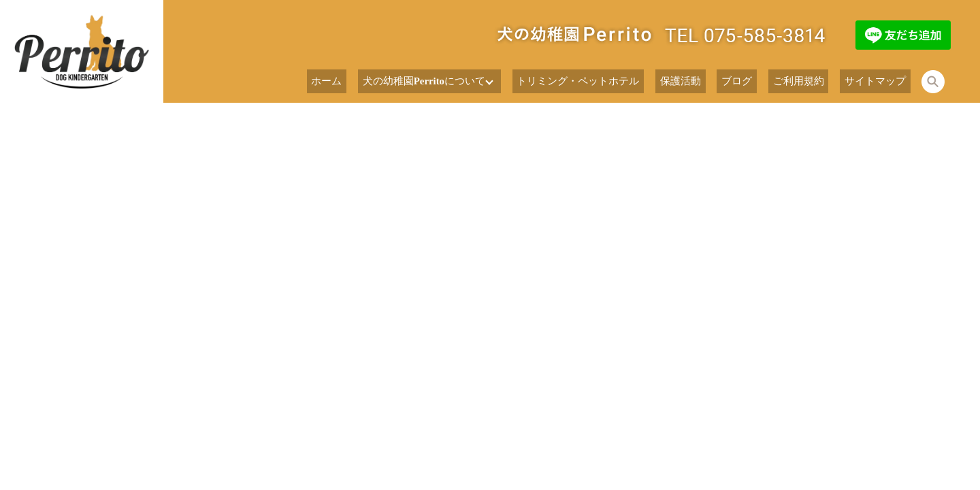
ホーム (408, 81)
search (933, 82)
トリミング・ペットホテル (636, 81)
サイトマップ (882, 81)
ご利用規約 (818, 81)
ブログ (768, 81)
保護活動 (723, 81)
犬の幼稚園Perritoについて (491, 81)
